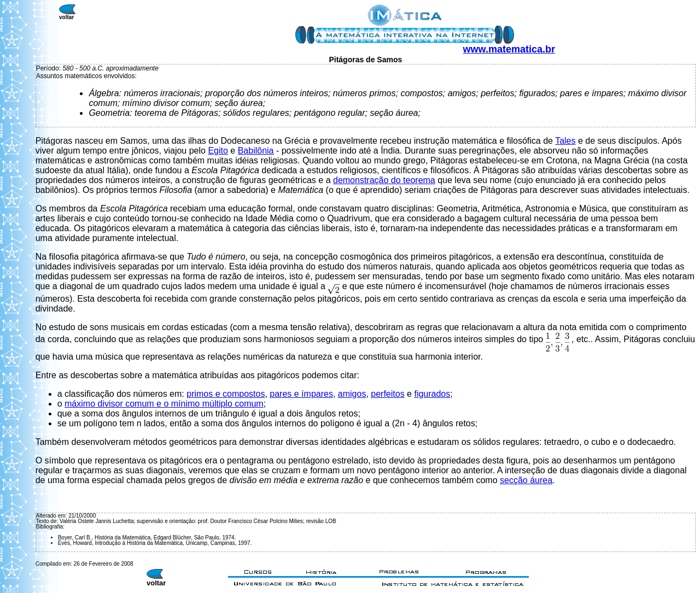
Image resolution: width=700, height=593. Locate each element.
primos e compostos (226, 394)
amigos (352, 394)
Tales (565, 141)
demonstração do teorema (384, 180)
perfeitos (387, 394)
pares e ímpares (301, 394)
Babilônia (256, 151)
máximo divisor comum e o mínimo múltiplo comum (164, 404)
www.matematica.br (509, 49)
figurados (432, 394)
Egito (218, 151)
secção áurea (526, 480)
